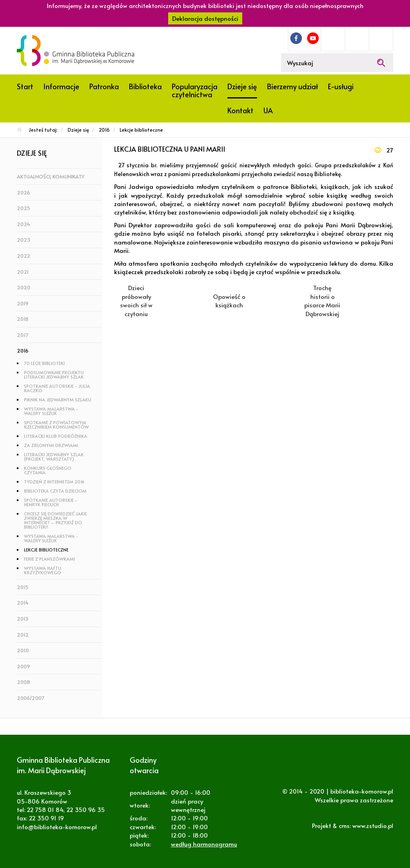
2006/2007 (31, 698)
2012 (23, 635)
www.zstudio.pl (373, 825)
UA (268, 110)
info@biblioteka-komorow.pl (57, 827)
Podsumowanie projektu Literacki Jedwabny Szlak (54, 375)
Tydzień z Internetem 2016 (54, 482)
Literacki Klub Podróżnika (56, 436)
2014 (23, 603)
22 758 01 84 (45, 809)
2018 (23, 319)
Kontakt (240, 110)
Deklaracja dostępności (205, 18)
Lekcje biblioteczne (46, 550)
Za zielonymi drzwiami (51, 445)
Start (25, 86)
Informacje (61, 86)
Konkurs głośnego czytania (48, 470)
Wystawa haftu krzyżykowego (43, 570)
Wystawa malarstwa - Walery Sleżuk (51, 411)
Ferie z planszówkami (49, 559)
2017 (23, 335)
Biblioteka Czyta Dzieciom (55, 491)
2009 (23, 666)
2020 (24, 287)
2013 (23, 619)
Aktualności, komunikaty (51, 176)
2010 (23, 650)
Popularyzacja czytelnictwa (195, 90)
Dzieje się (242, 86)
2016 (23, 351)
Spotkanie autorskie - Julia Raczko (57, 388)
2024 (23, 224)
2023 (24, 240)
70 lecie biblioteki (44, 363)
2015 (23, 587)
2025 (23, 208)
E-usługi (341, 86)
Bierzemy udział (292, 86)
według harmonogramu (204, 844)
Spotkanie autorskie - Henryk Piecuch (51, 502)
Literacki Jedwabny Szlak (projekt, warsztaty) (54, 457)
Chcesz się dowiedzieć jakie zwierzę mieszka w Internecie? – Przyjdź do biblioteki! (55, 520)
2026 (23, 192)
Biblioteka (145, 86)
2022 (24, 256)
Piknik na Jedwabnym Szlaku (58, 400)
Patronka (104, 86)
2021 (23, 272)
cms (344, 825)
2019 (23, 303)
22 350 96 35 (86, 809)
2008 (23, 682)
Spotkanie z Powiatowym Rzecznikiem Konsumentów (56, 425)
